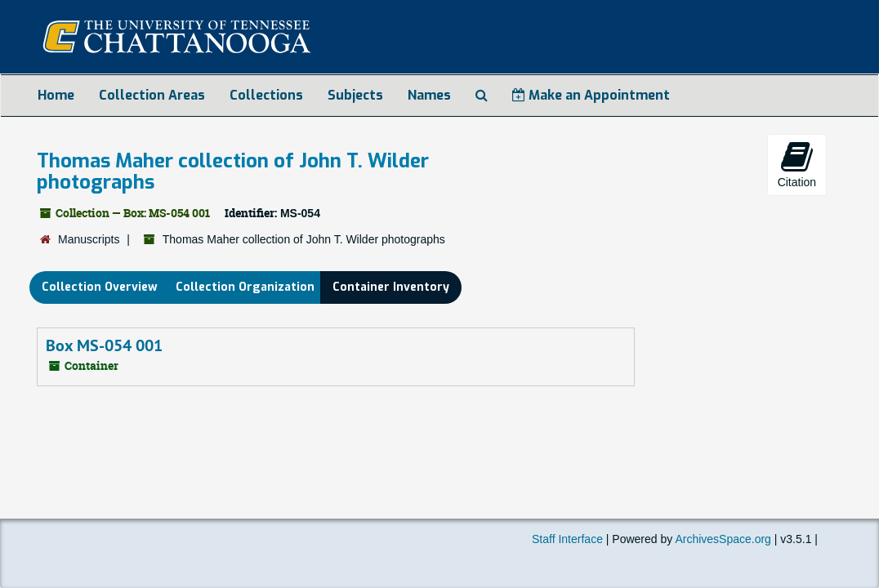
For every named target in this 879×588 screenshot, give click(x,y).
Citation (797, 164)
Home (56, 95)
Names (429, 95)
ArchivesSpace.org (723, 539)
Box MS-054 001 (104, 345)
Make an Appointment (591, 95)
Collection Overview (100, 287)
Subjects (355, 95)
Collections (266, 95)
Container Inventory (391, 287)
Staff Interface (567, 539)
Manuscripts (89, 239)
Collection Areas (152, 95)
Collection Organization (245, 287)
